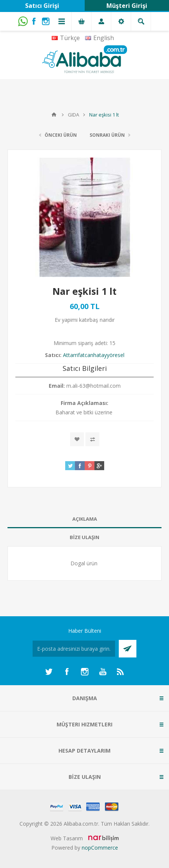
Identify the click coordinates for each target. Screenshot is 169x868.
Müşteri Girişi (127, 6)
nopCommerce (100, 848)
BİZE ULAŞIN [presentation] (84, 537)
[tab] (84, 519)
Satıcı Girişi (42, 6)
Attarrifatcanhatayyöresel (94, 355)
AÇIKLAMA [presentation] (85, 519)
